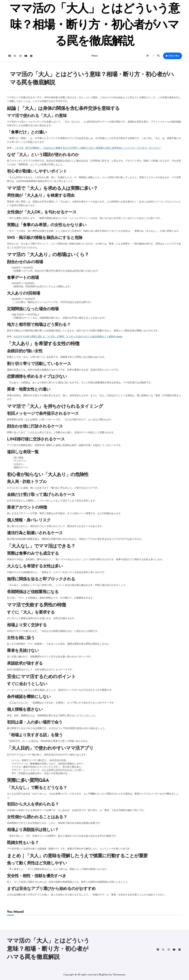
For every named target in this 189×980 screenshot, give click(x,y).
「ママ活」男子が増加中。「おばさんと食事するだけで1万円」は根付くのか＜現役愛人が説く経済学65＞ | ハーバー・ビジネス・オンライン (87, 148)
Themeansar (119, 975)
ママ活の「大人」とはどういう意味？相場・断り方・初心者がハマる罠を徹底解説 (95, 26)
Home (94, 56)
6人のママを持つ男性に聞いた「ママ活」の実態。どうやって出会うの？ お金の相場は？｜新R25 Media (68, 337)
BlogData (104, 975)
